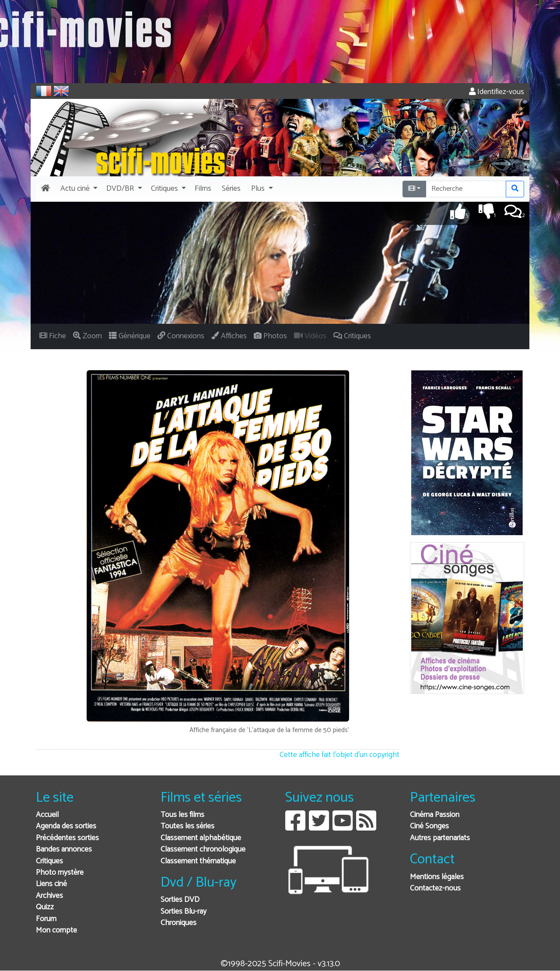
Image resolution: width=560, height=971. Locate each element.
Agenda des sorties (66, 826)
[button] (78, 189)
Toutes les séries (187, 826)
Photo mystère (60, 873)
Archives (49, 896)
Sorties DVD (180, 900)
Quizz (45, 907)
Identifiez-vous (497, 92)
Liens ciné (51, 884)
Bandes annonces (64, 850)
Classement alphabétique (201, 838)
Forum (46, 919)
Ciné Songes (429, 826)
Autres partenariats (440, 838)
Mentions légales (437, 877)
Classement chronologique (203, 850)
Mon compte (56, 931)
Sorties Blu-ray (184, 912)
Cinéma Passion (435, 815)
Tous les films (182, 815)
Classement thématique (198, 861)
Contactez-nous (435, 889)
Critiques (49, 861)
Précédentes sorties (67, 838)
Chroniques (178, 923)
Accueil (47, 815)
